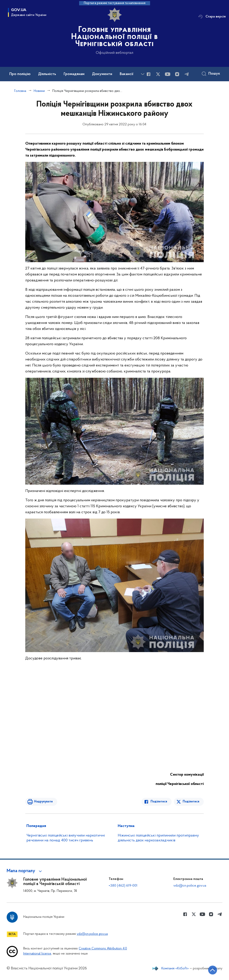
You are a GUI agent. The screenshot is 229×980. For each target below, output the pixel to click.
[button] (25, 871)
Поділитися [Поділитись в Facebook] (159, 802)
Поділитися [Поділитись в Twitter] (191, 802)
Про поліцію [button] (20, 74)
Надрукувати (43, 802)
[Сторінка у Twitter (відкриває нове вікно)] (158, 74)
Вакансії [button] (127, 74)
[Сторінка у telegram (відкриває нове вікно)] (187, 74)
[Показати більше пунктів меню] (143, 74)
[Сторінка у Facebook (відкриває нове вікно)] (149, 74)
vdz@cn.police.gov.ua (190, 886)
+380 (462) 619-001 (123, 886)
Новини (39, 91)
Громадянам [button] (74, 74)
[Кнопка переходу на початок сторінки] (212, 970)
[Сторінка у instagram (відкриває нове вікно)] (177, 74)
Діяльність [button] (47, 74)
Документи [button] (102, 74)
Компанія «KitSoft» (175, 968)
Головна (20, 91)
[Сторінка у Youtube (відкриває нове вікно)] (168, 74)
